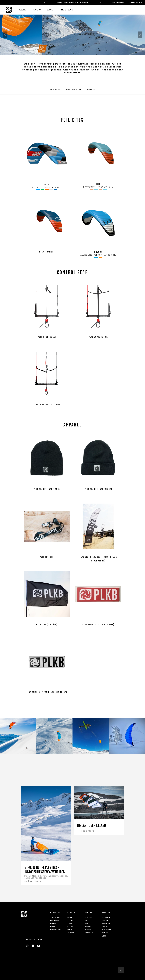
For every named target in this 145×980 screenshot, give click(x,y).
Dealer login (118, 2)
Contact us (89, 919)
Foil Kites (55, 920)
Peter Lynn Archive (71, 930)
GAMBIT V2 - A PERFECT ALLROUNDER (72, 2)
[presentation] (45, 2)
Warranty (106, 930)
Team (70, 924)
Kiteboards (55, 930)
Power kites (53, 925)
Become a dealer (106, 919)
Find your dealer (106, 925)
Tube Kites (55, 917)
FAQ (86, 924)
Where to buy (135, 3)
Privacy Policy (88, 928)
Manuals (89, 933)
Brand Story (70, 919)
